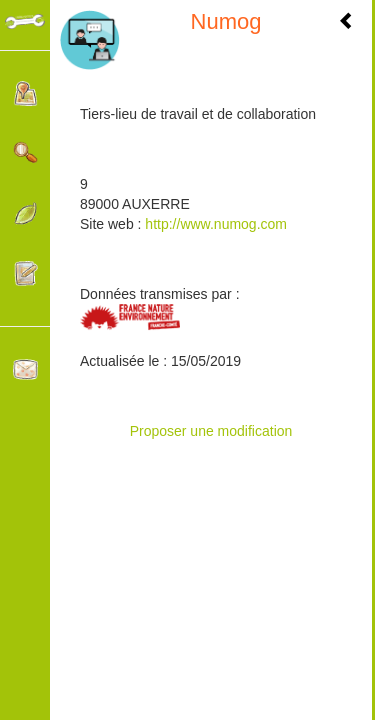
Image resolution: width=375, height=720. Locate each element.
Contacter (25, 369)
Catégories (25, 213)
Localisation (25, 93)
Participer (25, 273)
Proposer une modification (211, 431)
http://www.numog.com (214, 224)
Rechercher (25, 153)
